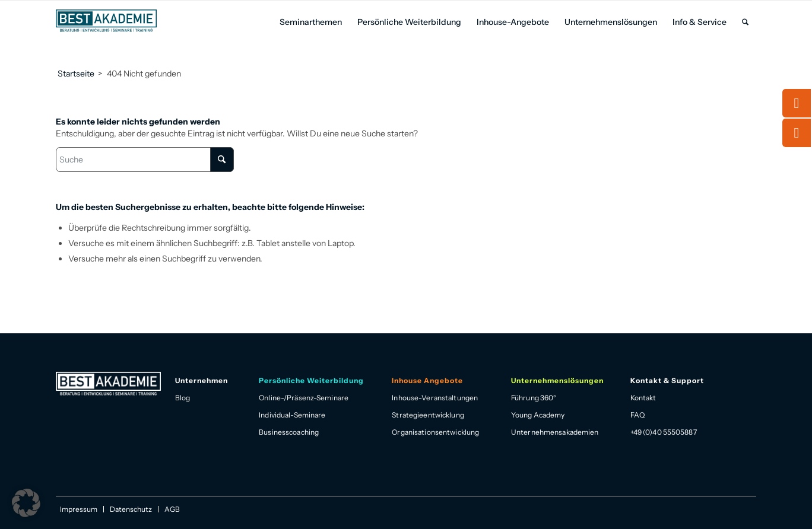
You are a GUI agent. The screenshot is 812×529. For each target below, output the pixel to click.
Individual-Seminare (292, 415)
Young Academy (538, 415)
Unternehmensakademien (555, 432)
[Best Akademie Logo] (106, 21)
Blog (183, 398)
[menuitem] (311, 22)
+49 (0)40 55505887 (664, 432)
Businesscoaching (289, 432)
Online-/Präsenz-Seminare (304, 398)
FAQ (637, 415)
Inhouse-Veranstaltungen (435, 398)
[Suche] (745, 22)
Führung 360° (534, 398)
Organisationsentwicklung (435, 432)
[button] (26, 503)
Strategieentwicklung (428, 415)
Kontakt (643, 398)
